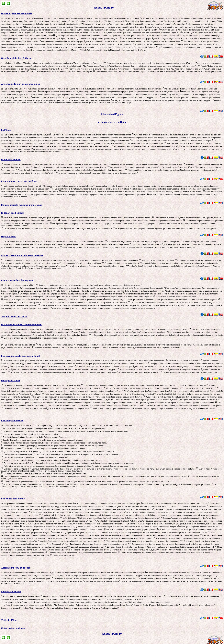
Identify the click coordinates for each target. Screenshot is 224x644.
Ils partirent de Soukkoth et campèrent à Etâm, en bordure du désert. (63, 335)
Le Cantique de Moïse (12, 421)
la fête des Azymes (11, 160)
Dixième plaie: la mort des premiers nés (22, 205)
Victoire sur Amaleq (11, 591)
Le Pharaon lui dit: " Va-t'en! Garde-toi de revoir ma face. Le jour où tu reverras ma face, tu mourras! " (136, 72)
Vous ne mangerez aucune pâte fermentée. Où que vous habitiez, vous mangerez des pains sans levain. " (97, 173)
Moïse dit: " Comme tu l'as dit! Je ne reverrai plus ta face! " (199, 72)
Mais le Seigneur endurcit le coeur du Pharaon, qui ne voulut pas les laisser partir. (62, 72)
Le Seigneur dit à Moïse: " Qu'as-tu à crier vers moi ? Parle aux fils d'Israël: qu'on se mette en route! (43, 385)
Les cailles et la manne (13, 499)
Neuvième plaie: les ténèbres (16, 58)
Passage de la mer (11, 381)
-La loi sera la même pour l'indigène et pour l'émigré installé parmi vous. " (98, 266)
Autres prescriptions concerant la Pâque (22, 255)
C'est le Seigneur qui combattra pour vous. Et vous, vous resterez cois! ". (191, 372)
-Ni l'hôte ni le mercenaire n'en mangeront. (159, 260)
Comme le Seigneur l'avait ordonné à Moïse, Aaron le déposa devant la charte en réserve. (84, 553)
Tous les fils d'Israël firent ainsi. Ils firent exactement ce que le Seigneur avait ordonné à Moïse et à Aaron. (170, 266)
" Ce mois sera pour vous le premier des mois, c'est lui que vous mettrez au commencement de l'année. (92, 135)
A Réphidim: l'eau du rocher (16, 568)
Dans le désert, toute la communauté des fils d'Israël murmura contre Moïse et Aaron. (176, 504)
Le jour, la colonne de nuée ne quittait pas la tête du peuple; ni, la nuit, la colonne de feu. (37, 338)
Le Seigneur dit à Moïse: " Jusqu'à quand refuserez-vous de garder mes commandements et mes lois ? (90, 544)
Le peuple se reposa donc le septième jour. (89, 547)
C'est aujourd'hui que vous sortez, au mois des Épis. (186, 288)
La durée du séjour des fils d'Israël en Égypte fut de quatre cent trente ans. (162, 244)
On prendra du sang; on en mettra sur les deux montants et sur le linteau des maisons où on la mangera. (172, 141)
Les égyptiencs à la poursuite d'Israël (20, 356)
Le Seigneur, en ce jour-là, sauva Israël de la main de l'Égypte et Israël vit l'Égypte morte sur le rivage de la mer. (48, 409)
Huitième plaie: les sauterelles (17, 13)
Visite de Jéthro (9, 620)
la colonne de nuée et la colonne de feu (21, 324)
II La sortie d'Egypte (112, 114)
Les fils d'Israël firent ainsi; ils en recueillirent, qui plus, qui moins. (132, 530)
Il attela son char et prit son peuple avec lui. (185, 361)
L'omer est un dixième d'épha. (64, 556)
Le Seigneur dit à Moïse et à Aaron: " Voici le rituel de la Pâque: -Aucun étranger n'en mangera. (41, 260)
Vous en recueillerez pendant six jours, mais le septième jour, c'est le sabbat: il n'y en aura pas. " (145, 541)
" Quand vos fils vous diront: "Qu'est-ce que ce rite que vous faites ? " (177, 192)
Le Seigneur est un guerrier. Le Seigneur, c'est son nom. (25, 431)
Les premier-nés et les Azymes (17, 280)
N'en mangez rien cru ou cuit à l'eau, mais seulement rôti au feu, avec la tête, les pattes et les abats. (126, 144)
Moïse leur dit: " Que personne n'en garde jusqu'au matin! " (76, 533)
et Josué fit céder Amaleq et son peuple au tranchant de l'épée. (29, 605)
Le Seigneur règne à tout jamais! (17, 469)
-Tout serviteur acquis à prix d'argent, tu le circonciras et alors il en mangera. (110, 260)
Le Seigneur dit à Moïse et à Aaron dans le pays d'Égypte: (26, 135)
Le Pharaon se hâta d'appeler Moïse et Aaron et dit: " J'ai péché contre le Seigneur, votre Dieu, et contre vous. (178, 44)
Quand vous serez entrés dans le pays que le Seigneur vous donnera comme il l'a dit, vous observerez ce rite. (105, 192)
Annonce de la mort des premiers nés (21, 84)
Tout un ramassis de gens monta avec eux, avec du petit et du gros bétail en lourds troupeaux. (144, 242)
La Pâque (6, 130)
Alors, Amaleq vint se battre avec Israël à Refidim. (22, 596)
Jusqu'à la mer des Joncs (14, 316)
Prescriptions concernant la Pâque (19, 181)
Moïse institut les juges (13, 628)
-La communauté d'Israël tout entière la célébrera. (83, 263)
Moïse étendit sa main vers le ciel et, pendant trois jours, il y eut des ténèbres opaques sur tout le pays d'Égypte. (151, 63)
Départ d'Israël (9, 237)
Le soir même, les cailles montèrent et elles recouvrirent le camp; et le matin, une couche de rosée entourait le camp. (80, 524)
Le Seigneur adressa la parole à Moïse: (19, 285)
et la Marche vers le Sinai (112, 122)
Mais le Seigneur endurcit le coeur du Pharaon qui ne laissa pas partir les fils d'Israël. (114, 50)
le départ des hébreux (12, 213)
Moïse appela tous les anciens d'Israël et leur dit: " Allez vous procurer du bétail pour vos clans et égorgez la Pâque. (49, 186)
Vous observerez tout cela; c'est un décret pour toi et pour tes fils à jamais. (31, 192)
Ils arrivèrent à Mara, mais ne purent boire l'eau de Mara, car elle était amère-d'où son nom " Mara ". (150, 477)
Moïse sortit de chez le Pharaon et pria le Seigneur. (137, 47)
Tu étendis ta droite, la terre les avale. (19, 454)
